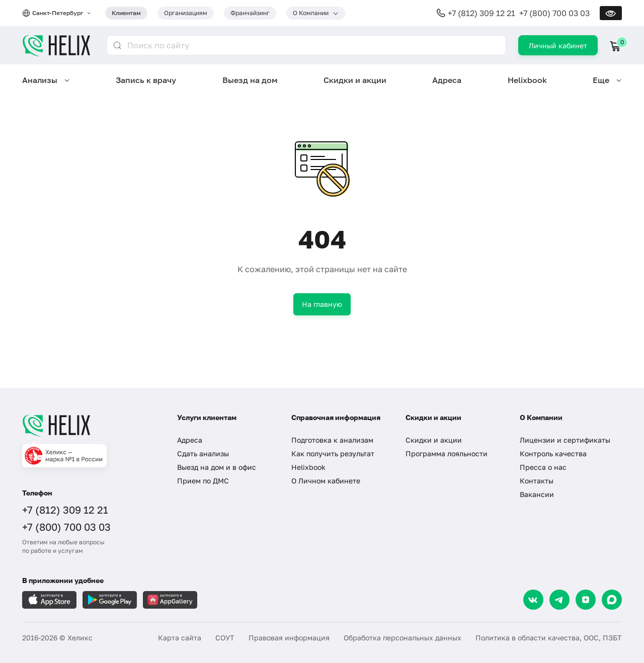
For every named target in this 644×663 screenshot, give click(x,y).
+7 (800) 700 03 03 (554, 13)
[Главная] (90, 426)
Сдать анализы (203, 453)
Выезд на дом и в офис (217, 467)
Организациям (186, 13)
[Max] (612, 600)
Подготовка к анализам (332, 440)
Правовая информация (289, 638)
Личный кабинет (558, 46)
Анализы (40, 80)
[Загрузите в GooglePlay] (110, 600)
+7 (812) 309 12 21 (481, 13)
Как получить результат (333, 453)
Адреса (447, 80)
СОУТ (225, 638)
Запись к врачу (146, 80)
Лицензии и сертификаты (565, 440)
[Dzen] (586, 600)
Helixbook (527, 80)
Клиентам (126, 13)
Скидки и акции (355, 80)
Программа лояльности (447, 453)
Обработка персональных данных (403, 638)
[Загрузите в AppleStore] (49, 600)
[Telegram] (559, 600)
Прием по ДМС (203, 481)
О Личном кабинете (326, 481)
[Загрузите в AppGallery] (170, 600)
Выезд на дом (250, 80)
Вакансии (537, 494)
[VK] (533, 600)
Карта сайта (180, 638)
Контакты (537, 481)
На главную (322, 304)
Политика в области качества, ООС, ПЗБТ (549, 638)
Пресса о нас (543, 467)
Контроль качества (553, 453)
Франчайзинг (250, 13)
